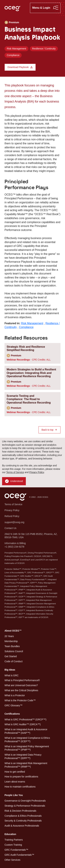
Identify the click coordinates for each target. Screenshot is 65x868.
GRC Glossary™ (13, 705)
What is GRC (12, 675)
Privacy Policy (37, 472)
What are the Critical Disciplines (21, 690)
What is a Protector (15, 695)
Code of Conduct (14, 661)
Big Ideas (10, 670)
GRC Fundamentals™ (16, 850)
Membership (11, 641)
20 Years (9, 636)
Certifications (12, 714)
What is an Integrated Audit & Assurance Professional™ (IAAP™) (26, 731)
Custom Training (13, 845)
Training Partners (14, 840)
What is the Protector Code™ (20, 700)
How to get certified (15, 772)
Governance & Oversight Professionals (25, 801)
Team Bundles (12, 646)
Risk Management (16, 49)
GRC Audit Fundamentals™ (19, 855)
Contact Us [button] (10, 528)
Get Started (11, 656)
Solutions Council (14, 651)
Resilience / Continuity (44, 49)
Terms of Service (15, 472)
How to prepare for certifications (21, 777)
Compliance (13, 55)
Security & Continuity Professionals (23, 821)
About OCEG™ (13, 631)
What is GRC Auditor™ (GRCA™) (23, 724)
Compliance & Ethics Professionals (23, 816)
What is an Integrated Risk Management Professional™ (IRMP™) (26, 765)
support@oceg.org (14, 522)
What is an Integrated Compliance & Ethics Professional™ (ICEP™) (27, 740)
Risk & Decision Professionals (20, 811)
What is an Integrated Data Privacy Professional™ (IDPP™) (23, 756)
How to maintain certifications (20, 787)
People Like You (14, 795)
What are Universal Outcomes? (21, 685)
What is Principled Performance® (22, 680)
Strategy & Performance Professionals (25, 806)
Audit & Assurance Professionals (22, 826)
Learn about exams (15, 782)
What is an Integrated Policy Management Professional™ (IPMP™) (27, 748)
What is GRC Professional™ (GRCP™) (25, 719)
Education (10, 834)
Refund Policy (12, 516)
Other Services (12, 860)
